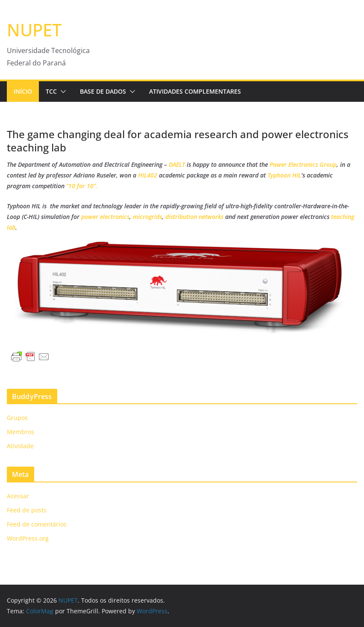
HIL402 (148, 175)
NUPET (34, 30)
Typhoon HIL (284, 175)
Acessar (18, 496)
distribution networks (194, 217)
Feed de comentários (37, 524)
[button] (62, 92)
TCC (51, 91)
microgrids (147, 217)
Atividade (20, 446)
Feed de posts (27, 510)
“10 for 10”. (82, 186)
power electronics (105, 217)
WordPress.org (28, 538)
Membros (21, 432)
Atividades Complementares (195, 91)
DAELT (177, 164)
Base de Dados (103, 91)
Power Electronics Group (303, 164)
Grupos (17, 418)
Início (23, 91)
